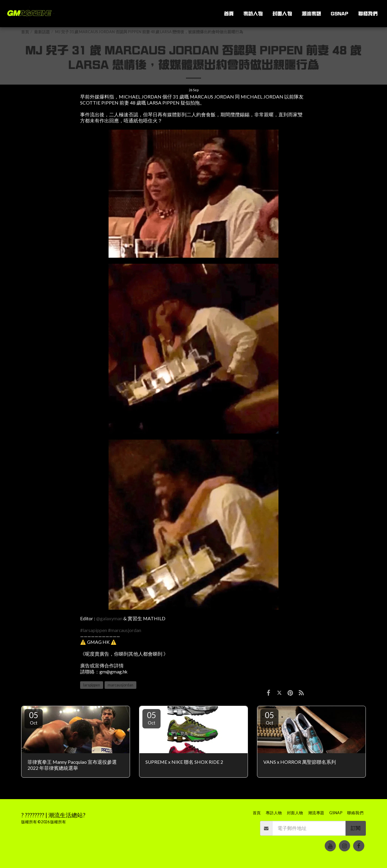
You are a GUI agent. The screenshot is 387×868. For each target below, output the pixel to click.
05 (34, 718)
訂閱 (356, 828)
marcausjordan (120, 685)
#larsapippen (94, 630)
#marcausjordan (125, 630)
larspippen (92, 685)
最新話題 (42, 32)
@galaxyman (109, 618)
